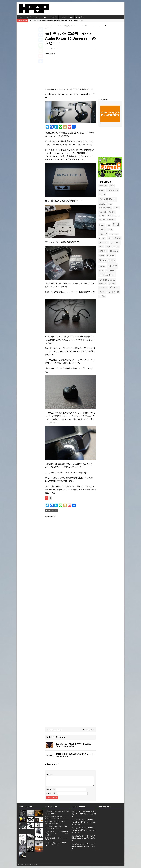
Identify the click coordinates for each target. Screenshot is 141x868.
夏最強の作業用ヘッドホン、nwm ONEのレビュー (56, 839)
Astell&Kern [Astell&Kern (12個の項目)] (107, 199)
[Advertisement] (70, 70)
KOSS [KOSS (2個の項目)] (101, 247)
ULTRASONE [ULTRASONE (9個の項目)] (107, 275)
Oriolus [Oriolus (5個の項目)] (114, 251)
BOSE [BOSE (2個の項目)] (116, 208)
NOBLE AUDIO (52, 511)
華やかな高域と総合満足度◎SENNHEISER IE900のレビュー (55, 817)
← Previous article (54, 730)
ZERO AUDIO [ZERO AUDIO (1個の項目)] (103, 287)
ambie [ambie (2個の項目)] (102, 190)
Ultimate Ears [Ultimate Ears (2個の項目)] (111, 270)
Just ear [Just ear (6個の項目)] (116, 242)
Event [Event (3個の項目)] (102, 225)
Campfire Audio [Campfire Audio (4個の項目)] (107, 212)
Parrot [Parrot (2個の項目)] (102, 256)
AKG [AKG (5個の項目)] (112, 186)
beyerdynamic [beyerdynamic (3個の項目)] (105, 208)
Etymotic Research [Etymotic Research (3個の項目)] (107, 220)
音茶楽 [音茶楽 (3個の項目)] (102, 296)
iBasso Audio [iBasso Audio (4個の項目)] (114, 238)
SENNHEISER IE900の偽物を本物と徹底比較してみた (57, 812)
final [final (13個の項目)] (116, 224)
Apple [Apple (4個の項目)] (102, 194)
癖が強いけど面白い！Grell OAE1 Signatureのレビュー (56, 844)
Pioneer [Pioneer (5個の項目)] (111, 255)
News (45, 17)
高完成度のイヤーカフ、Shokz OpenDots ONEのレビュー (55, 822)
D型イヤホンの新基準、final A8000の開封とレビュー (83, 838)
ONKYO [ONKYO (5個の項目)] (103, 251)
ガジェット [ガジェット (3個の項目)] (115, 287)
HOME (20, 17)
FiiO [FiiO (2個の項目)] (108, 225)
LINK (71, 17)
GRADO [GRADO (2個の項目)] (102, 238)
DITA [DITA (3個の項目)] (110, 216)
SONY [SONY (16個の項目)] (113, 266)
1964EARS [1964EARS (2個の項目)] (103, 186)
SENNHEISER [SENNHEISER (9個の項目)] (107, 260)
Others (63, 17)
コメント (49, 775)
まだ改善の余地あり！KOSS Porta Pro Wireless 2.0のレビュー (56, 827)
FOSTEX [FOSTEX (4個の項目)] (103, 234)
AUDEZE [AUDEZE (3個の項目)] (103, 204)
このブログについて (33, 17)
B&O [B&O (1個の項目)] (111, 204)
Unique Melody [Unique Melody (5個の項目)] (107, 280)
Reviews (54, 17)
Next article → (89, 730)
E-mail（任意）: (52, 793)
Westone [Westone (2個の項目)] (103, 284)
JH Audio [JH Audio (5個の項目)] (104, 242)
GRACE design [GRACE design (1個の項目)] (114, 234)
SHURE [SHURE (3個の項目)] (102, 266)
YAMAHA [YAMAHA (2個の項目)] (112, 284)
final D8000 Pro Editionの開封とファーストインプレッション (84, 822)
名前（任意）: (51, 789)
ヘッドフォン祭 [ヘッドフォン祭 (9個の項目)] (109, 292)
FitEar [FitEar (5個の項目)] (102, 229)
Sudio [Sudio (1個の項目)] (101, 271)
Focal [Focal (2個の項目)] (110, 230)
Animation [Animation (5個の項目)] (112, 190)
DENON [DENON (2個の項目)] (102, 216)
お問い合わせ (81, 17)
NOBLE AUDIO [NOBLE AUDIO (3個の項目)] (113, 247)
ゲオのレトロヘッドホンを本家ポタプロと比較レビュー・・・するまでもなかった (57, 833)
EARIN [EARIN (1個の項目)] (117, 216)
